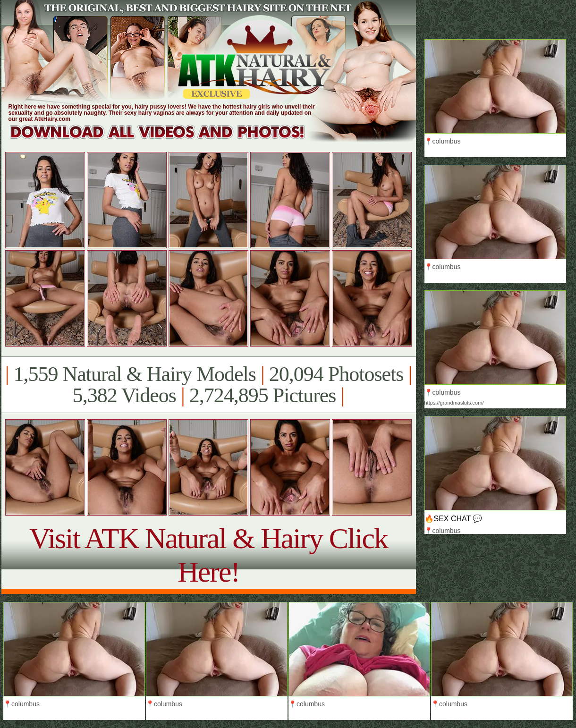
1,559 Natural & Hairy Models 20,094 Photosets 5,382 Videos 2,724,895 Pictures (208, 385)
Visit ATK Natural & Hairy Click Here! (208, 555)
